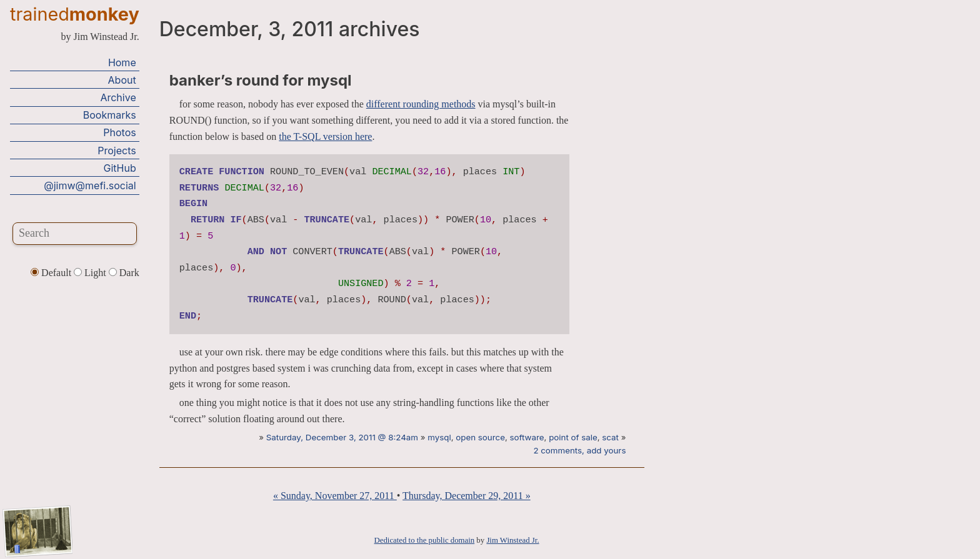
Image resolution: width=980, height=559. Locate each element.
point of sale (573, 437)
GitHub (120, 168)
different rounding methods (421, 104)
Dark (124, 273)
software (527, 437)
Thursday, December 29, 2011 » (467, 496)
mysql (439, 437)
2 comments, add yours (579, 450)
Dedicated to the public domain (425, 540)
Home (122, 62)
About (122, 80)
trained (75, 14)
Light (91, 273)
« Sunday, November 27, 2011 (335, 496)
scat (610, 437)
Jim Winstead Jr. (512, 540)
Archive (118, 97)
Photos (119, 132)
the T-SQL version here (325, 136)
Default (52, 273)
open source (480, 437)
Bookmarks (110, 115)
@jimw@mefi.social (90, 186)
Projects (117, 151)
